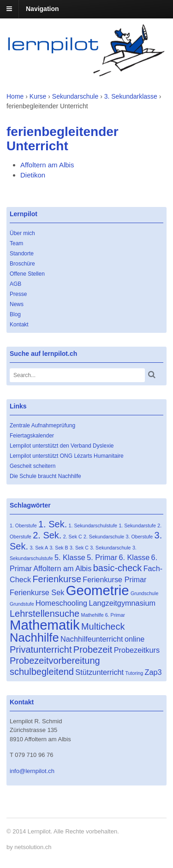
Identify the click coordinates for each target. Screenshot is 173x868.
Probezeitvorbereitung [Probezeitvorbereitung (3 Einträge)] (55, 661)
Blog (15, 314)
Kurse (38, 96)
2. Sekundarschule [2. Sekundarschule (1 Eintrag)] (104, 537)
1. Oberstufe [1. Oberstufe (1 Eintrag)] (23, 526)
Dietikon (33, 175)
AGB (15, 284)
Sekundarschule (75, 96)
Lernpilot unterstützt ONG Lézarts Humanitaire (67, 456)
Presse (18, 294)
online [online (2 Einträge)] (134, 639)
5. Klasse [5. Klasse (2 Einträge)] (70, 557)
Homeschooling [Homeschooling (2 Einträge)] (61, 603)
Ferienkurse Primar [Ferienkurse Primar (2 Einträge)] (114, 579)
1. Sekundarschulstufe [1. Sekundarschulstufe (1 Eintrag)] (93, 526)
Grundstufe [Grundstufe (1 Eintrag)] (22, 604)
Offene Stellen (27, 274)
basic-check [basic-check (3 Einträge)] (118, 568)
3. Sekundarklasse (131, 96)
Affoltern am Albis (47, 165)
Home (15, 96)
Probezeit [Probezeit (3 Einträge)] (93, 650)
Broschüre (22, 264)
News (17, 304)
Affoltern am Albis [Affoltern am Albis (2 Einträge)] (62, 568)
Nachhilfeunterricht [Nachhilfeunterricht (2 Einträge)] (92, 639)
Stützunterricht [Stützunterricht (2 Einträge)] (99, 672)
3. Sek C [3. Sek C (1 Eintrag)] (79, 548)
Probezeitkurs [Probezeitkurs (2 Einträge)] (137, 650)
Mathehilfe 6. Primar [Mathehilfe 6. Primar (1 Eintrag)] (103, 615)
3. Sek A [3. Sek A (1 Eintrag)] (39, 548)
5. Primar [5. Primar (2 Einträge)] (102, 557)
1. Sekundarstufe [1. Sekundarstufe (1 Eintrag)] (137, 526)
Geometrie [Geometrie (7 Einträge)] (98, 590)
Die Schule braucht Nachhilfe (45, 476)
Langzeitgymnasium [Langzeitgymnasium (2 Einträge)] (122, 603)
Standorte (22, 254)
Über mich (22, 233)
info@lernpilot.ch (32, 771)
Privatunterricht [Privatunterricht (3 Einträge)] (41, 650)
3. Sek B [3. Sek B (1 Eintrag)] (59, 548)
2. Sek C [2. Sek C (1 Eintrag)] (73, 537)
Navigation (42, 9)
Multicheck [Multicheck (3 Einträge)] (103, 626)
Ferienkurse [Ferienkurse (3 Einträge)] (57, 579)
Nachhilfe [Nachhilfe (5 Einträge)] (34, 638)
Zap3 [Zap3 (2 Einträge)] (153, 672)
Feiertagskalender (32, 436)
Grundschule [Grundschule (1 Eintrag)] (144, 593)
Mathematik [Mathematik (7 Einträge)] (45, 625)
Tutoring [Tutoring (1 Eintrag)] (134, 673)
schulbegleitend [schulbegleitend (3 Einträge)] (42, 672)
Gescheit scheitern (33, 466)
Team (16, 243)
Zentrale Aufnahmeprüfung (42, 425)
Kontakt (19, 325)
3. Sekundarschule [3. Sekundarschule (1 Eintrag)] (110, 548)
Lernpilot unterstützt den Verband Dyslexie (62, 446)
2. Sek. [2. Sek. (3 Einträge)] (47, 535)
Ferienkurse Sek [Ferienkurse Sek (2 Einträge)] (37, 592)
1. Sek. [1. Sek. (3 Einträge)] (53, 524)
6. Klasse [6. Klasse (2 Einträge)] (134, 557)
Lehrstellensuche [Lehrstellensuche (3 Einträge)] (45, 614)
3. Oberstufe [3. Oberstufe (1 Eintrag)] (140, 537)
